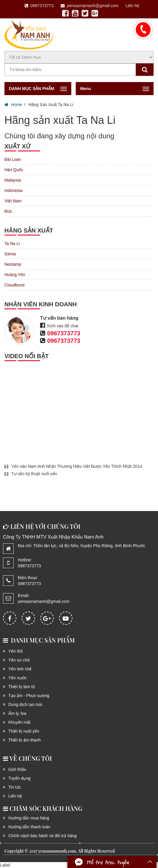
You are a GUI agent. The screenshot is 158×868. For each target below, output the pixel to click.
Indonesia (14, 190)
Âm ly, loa (17, 713)
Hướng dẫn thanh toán (29, 827)
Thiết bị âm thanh (25, 740)
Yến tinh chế (20, 669)
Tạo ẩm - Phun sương (29, 696)
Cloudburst (15, 285)
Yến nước (18, 678)
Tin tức (15, 787)
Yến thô (15, 651)
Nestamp (13, 264)
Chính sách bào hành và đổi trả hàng (42, 836)
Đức (8, 211)
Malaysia (13, 180)
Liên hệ (132, 6)
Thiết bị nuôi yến (24, 731)
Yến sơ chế (19, 660)
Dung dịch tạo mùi (25, 704)
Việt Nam (13, 201)
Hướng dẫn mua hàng (29, 818)
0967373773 (64, 333)
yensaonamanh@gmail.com (90, 6)
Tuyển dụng (19, 778)
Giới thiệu (17, 769)
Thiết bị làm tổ (22, 687)
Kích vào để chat (63, 326)
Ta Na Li (12, 244)
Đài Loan (13, 159)
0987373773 (39, 6)
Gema (10, 254)
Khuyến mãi (19, 722)
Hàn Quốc (14, 170)
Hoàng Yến (15, 275)
